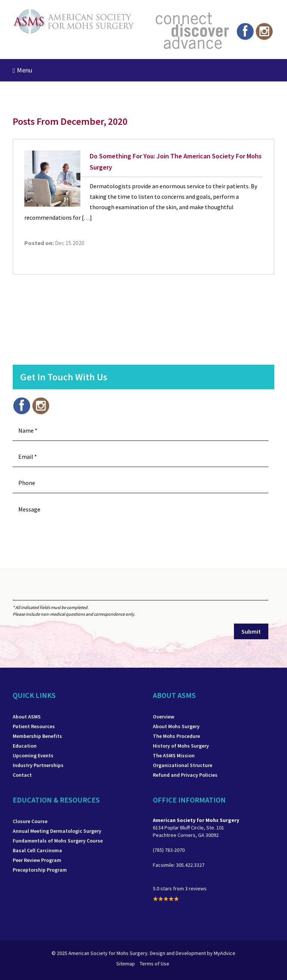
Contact (22, 775)
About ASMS (27, 717)
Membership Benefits (37, 736)
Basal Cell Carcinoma (37, 850)
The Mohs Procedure (176, 736)
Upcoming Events (33, 755)
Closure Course (30, 821)
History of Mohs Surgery (181, 746)
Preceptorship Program (40, 870)
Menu (22, 70)
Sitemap (126, 964)
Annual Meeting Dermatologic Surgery (57, 831)
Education (25, 746)
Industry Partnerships (38, 765)
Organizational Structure (183, 765)
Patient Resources (34, 726)
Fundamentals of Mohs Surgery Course (58, 841)
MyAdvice (225, 953)
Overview (163, 717)
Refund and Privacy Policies (185, 775)
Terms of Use (155, 964)
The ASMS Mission (174, 755)
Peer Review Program (37, 860)
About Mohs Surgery (176, 726)
